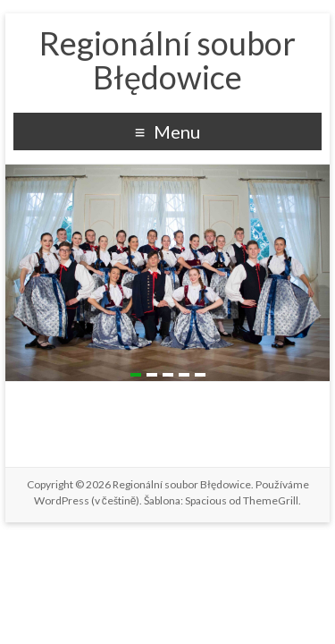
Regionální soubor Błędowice (167, 60)
